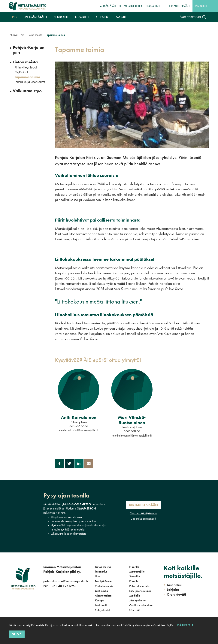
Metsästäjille (137, 571)
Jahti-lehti (101, 605)
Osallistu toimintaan (141, 605)
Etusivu (14, 35)
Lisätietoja (185, 625)
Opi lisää (135, 610)
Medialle (135, 596)
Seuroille (61, 17)
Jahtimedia (101, 591)
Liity (97, 576)
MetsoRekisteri (133, 6)
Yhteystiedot (102, 610)
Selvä (17, 634)
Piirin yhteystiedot (26, 67)
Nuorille (82, 17)
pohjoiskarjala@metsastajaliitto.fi (66, 581)
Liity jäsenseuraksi (140, 591)
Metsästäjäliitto (110, 6)
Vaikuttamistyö (27, 91)
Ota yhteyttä (175, 594)
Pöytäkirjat (21, 72)
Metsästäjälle (36, 17)
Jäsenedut (101, 571)
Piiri (15, 17)
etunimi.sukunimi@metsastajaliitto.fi (79, 430)
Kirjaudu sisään (179, 6)
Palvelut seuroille (140, 586)
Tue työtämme (103, 581)
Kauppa (100, 600)
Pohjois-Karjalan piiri (29, 50)
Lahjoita (171, 590)
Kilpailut (103, 17)
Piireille (134, 581)
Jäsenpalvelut (137, 600)
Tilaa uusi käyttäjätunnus (143, 513)
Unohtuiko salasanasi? (143, 519)
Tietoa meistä (35, 35)
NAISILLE (122, 17)
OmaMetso (153, 6)
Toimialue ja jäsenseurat (30, 82)
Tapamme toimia (27, 77)
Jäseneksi (201, 6)
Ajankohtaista (103, 596)
